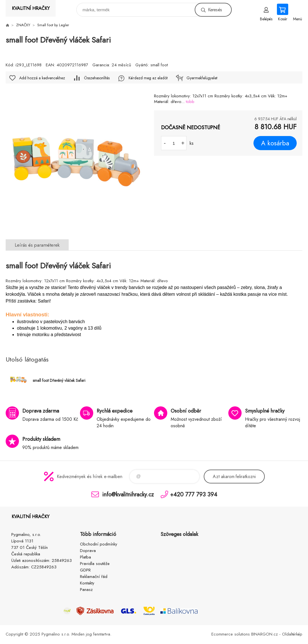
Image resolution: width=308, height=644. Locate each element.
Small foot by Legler (53, 25)
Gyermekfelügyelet (202, 78)
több (190, 102)
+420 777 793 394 (194, 494)
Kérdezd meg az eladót (148, 78)
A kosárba (275, 143)
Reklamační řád (94, 577)
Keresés (215, 10)
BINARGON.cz (264, 634)
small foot (159, 65)
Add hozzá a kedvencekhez (42, 78)
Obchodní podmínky (99, 544)
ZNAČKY (23, 25)
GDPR (85, 570)
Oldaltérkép (292, 634)
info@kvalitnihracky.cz (128, 494)
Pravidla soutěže (95, 564)
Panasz (86, 590)
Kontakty (87, 583)
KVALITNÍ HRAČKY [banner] (31, 8)
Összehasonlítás (97, 78)
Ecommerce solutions (231, 634)
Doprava (88, 551)
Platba (85, 557)
